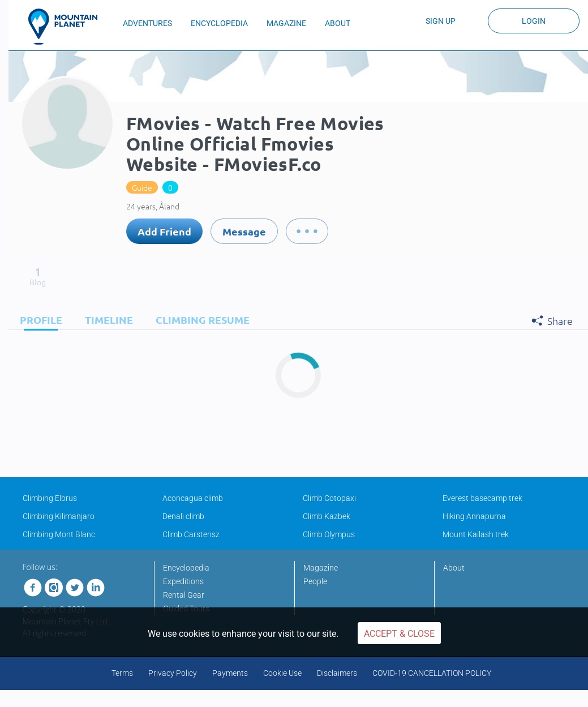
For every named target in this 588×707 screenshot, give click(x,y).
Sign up (441, 21)
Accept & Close (399, 634)
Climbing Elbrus (50, 498)
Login (534, 21)
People (315, 581)
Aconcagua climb (193, 498)
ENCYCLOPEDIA (219, 23)
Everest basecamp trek (482, 498)
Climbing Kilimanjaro (59, 516)
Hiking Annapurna (474, 516)
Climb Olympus (329, 534)
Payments (230, 673)
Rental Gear (184, 595)
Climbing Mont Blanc (59, 534)
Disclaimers (337, 673)
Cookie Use (282, 673)
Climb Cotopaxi (329, 498)
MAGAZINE (286, 23)
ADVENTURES (147, 23)
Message (244, 231)
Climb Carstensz (191, 534)
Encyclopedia (186, 568)
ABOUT (338, 23)
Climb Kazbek (327, 516)
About (454, 568)
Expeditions (183, 581)
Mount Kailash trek (476, 534)
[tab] (38, 320)
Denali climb (183, 516)
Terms (122, 673)
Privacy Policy (173, 673)
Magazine (321, 568)
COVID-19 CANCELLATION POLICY (432, 673)
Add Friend (164, 231)
